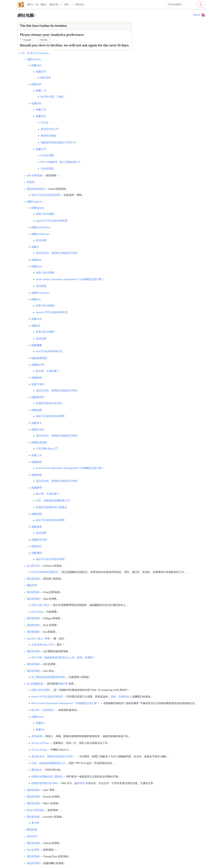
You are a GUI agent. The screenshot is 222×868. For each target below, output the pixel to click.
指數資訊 (37, 546)
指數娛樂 (37, 410)
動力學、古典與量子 (48, 371)
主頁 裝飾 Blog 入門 (47, 449)
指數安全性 (38, 430)
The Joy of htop (39, 750)
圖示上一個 (33, 4)
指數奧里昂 (38, 397)
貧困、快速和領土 (121, 697)
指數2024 (36, 65)
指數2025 (36, 84)
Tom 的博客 (33, 850)
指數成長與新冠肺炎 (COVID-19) (58, 142)
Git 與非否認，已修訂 (53, 97)
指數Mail (36, 260)
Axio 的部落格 (35, 175)
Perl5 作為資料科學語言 (49, 351)
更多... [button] (68, 4)
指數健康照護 (39, 358)
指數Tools (37, 319)
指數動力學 (38, 365)
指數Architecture (40, 234)
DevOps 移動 (47, 155)
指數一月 (41, 91)
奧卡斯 (35, 823)
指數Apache (38, 208)
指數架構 (37, 527)
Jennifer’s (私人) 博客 (38, 639)
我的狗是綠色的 (36, 189)
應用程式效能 (48, 136)
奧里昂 (81, 783)
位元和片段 (33, 566)
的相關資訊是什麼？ (70, 279)
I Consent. (27, 40)
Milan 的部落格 (35, 810)
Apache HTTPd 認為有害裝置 (52, 221)
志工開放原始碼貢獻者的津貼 (48, 677)
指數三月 (41, 109)
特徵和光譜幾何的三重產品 (52, 507)
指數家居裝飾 (39, 442)
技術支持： (33, 836)
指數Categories (35, 202)
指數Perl (36, 299)
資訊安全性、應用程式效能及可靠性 (57, 253)
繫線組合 (37, 770)
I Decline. (44, 40)
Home (196, 15)
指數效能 (37, 475)
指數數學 (37, 488)
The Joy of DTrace (40, 743)
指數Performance (41, 293)
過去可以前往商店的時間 (46, 195)
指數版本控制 (39, 540)
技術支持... (80, 4)
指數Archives (34, 59)
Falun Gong (37, 612)
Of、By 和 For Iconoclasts (36, 53)
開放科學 (63, 684)
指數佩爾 (37, 345)
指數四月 (41, 72)
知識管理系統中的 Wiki (49, 403)
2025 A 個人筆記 (40, 605)
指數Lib (40, 730)
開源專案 (32, 830)
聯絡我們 (32, 585)
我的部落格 (33, 579)
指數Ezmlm (38, 717)
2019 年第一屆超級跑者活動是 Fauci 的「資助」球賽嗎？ (63, 658)
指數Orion (37, 266)
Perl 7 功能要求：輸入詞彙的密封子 (61, 162)
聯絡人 (44, 4)
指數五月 (41, 149)
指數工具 (37, 455)
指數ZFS (36, 326)
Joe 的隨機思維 (35, 684)
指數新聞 (37, 514)
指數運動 (37, 553)
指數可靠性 (38, 384)
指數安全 (37, 423)
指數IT (35, 247)
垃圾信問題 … (48, 169)
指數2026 (36, 103)
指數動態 (37, 378)
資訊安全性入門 (50, 129)
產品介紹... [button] (55, 4)
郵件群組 (46, 78)
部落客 (31, 182)
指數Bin (40, 723)
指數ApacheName (41, 227)
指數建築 (37, 462)
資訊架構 (41, 240)
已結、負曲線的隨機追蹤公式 (53, 500)
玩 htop (45, 122)
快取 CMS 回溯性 (45, 214)
